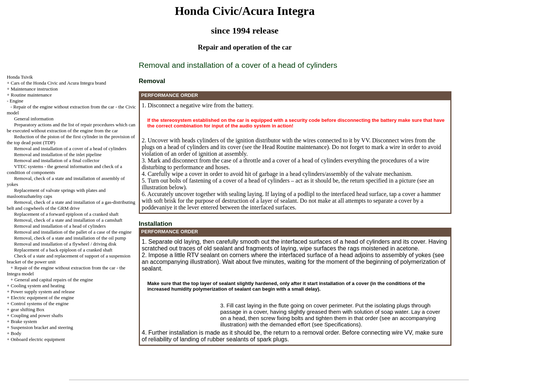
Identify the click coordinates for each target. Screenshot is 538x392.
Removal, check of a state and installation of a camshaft (68, 220)
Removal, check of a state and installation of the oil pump (70, 238)
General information (34, 119)
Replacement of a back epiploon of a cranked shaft (63, 250)
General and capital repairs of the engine (54, 280)
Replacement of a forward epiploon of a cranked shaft (66, 214)
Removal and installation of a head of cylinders (60, 226)
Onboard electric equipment (38, 339)
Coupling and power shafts (37, 315)
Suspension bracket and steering (42, 327)
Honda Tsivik (20, 77)
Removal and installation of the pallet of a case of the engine (73, 232)
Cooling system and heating (38, 286)
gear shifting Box (28, 309)
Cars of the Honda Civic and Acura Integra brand (59, 83)
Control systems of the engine (40, 304)
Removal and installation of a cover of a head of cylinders (70, 148)
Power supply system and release (43, 292)
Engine (17, 101)
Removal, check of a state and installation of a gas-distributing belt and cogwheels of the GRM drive (71, 205)
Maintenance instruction (34, 89)
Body (16, 333)
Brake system (24, 321)
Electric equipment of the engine (43, 298)
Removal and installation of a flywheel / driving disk (65, 244)
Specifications (342, 324)
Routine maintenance (31, 95)
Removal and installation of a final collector (57, 160)
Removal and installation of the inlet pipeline (58, 154)
